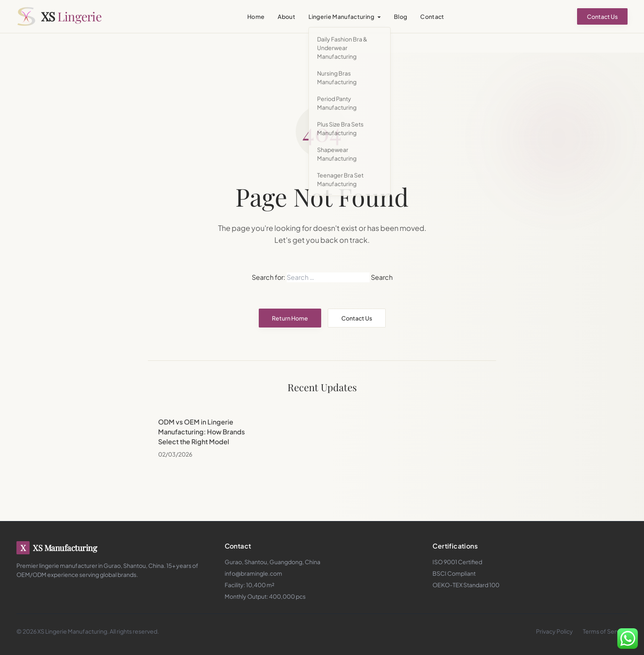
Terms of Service (605, 631)
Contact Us (602, 16)
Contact (432, 16)
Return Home (290, 318)
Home (256, 16)
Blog (400, 16)
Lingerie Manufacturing (341, 16)
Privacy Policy (554, 631)
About (286, 16)
